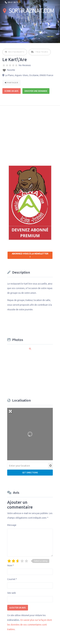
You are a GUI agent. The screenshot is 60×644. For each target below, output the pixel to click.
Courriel (12, 579)
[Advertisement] (32, 133)
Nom (10, 565)
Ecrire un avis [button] (12, 91)
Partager (12, 83)
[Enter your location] (28, 466)
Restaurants (17, 52)
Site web (12, 593)
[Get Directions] (30, 473)
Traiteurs (42, 52)
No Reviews (25, 65)
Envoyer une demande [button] (36, 91)
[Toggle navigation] (7, 17)
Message (12, 525)
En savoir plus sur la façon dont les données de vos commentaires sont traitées (30, 625)
